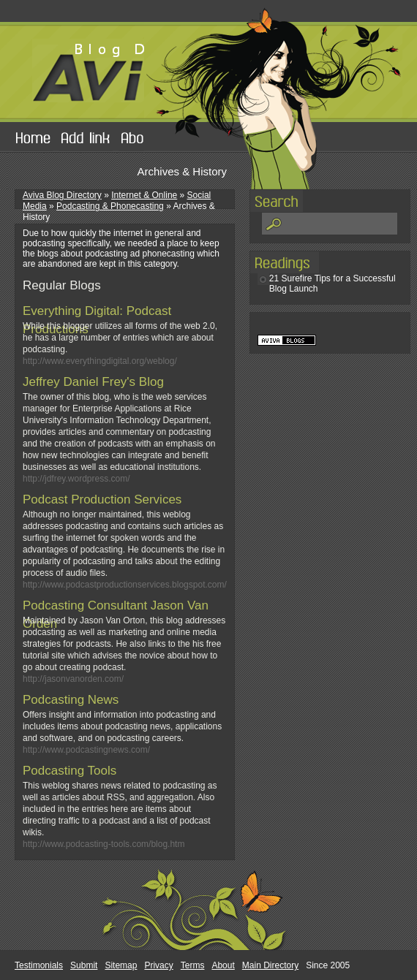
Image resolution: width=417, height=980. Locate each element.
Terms (193, 965)
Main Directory (270, 965)
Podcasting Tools (69, 771)
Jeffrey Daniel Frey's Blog (93, 382)
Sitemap (121, 965)
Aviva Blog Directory (62, 195)
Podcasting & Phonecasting (110, 206)
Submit (84, 965)
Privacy (158, 965)
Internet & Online (144, 195)
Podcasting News (71, 700)
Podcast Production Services (102, 500)
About (223, 965)
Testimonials (39, 965)
